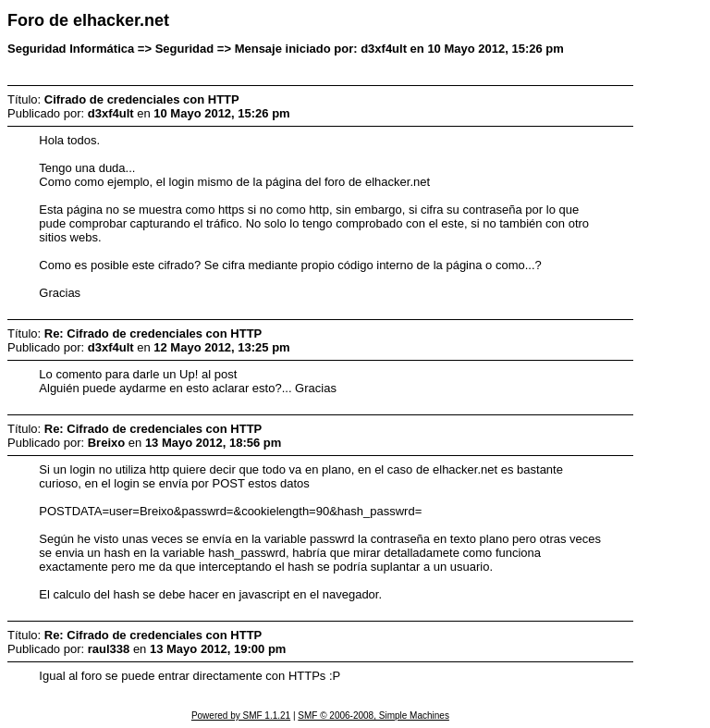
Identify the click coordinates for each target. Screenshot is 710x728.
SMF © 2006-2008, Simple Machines (373, 716)
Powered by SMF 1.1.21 (241, 716)
